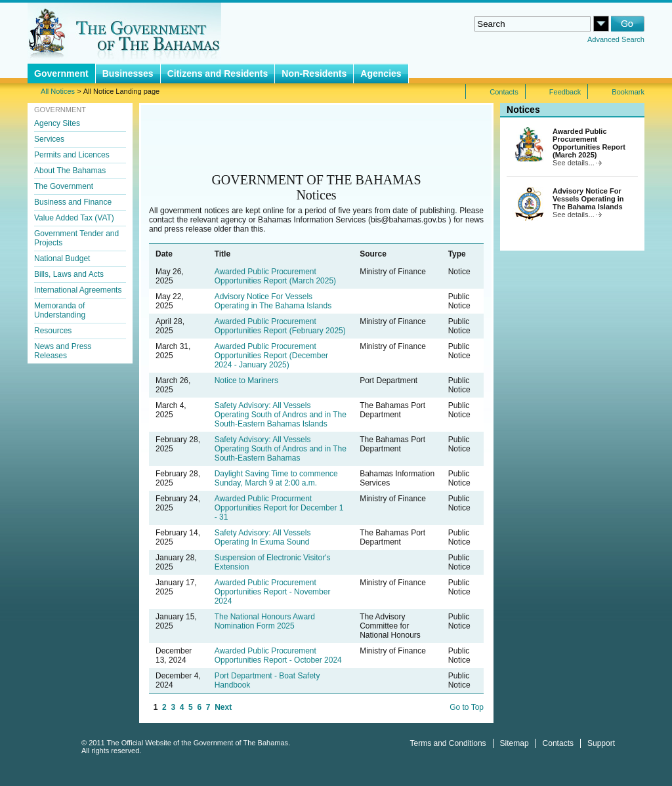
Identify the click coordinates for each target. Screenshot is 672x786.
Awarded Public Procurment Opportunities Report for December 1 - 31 (279, 508)
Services (49, 139)
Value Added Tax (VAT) (74, 218)
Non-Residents (314, 73)
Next (223, 707)
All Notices (58, 91)
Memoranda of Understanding (60, 310)
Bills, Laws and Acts (69, 274)
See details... (577, 163)
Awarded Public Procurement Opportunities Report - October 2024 (278, 655)
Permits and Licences (72, 155)
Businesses (128, 73)
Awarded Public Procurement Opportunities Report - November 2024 (273, 592)
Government (61, 73)
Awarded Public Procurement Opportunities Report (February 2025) (280, 326)
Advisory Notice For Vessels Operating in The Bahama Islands (273, 301)
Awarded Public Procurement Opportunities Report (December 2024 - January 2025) (271, 356)
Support (601, 743)
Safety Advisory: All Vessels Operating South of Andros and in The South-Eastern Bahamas (281, 449)
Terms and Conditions (448, 743)
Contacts (558, 743)
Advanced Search (616, 39)
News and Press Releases (63, 351)
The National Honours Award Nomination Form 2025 (265, 621)
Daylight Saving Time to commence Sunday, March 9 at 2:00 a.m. (276, 478)
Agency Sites (57, 123)
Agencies (381, 73)
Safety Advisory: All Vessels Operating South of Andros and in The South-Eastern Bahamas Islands (281, 415)
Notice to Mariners (246, 381)
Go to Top (467, 707)
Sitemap (514, 743)
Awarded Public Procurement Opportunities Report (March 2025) (275, 276)
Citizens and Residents (218, 73)
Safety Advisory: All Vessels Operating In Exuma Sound (263, 537)
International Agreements (78, 290)
